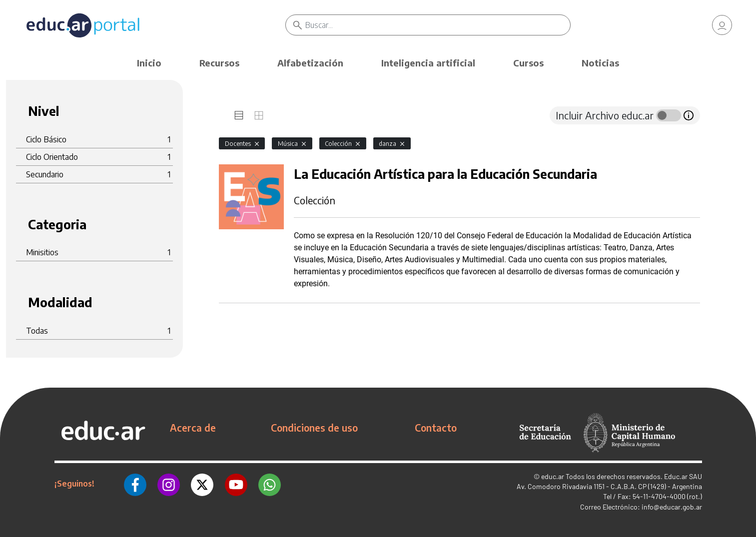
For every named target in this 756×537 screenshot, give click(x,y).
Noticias (600, 63)
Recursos (219, 63)
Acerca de (193, 428)
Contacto (436, 428)
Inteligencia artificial (428, 63)
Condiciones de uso (314, 428)
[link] (722, 25)
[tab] (239, 115)
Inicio (149, 63)
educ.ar (553, 476)
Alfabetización (310, 63)
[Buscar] (438, 25)
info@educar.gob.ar (672, 507)
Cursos (528, 63)
